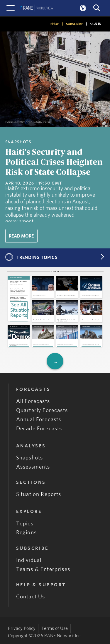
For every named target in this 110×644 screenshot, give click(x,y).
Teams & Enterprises (43, 569)
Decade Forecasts (39, 429)
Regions (26, 533)
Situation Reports (39, 494)
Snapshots (30, 458)
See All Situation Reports (19, 310)
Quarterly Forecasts (42, 410)
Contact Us (31, 597)
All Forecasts (33, 401)
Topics (25, 524)
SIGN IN (95, 24)
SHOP (55, 24)
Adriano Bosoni (63, 321)
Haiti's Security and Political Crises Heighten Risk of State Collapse (54, 162)
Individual (29, 560)
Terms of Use (55, 628)
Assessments (33, 467)
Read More (21, 236)
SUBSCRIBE (75, 24)
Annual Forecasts (39, 420)
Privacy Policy (22, 628)
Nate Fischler (14, 345)
